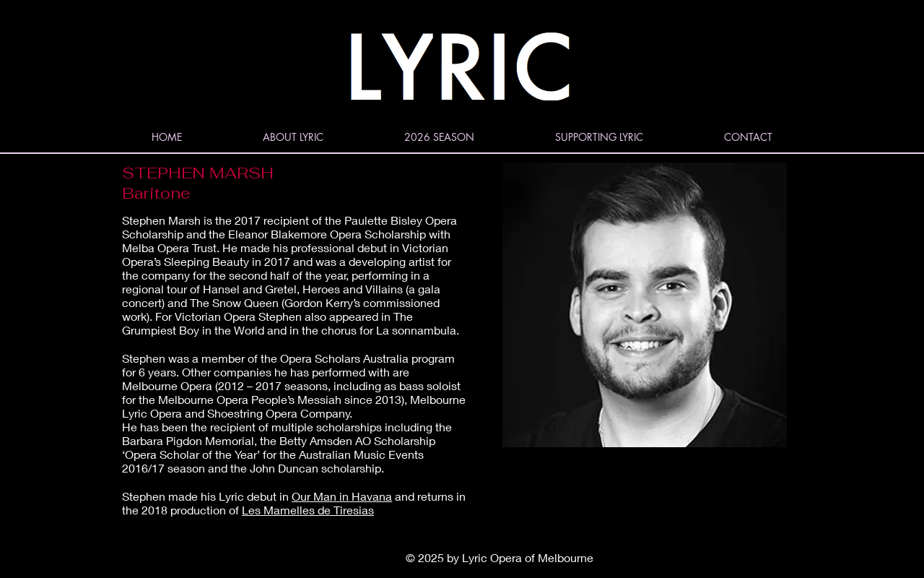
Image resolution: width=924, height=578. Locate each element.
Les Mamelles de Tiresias (308, 510)
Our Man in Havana (342, 496)
